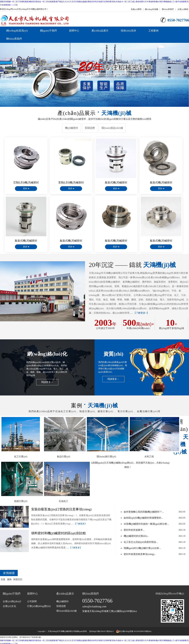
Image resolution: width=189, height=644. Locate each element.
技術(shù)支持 (128, 31)
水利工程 (149, 457)
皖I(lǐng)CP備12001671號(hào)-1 (102, 631)
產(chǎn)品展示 (100, 31)
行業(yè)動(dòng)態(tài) (39, 606)
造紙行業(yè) (21, 501)
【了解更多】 (80, 524)
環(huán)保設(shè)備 (112, 128)
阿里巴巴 (18, 579)
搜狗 (9, 579)
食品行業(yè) (63, 457)
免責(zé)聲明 (136, 9)
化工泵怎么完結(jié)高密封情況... (141, 542)
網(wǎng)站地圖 (151, 9)
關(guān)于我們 (48, 31)
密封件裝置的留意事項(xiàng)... (140, 554)
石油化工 (63, 501)
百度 (3, 579)
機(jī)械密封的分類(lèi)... (136, 536)
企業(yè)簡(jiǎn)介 (12, 601)
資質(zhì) (113, 354)
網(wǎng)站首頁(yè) (17, 31)
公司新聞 (32, 601)
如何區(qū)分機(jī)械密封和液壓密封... (143, 518)
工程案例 (153, 31)
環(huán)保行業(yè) (106, 457)
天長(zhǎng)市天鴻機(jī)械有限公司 (61, 631)
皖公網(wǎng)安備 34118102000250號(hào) (134, 631)
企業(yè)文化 (9, 606)
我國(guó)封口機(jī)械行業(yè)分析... (142, 548)
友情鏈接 (9, 573)
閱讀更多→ (47, 382)
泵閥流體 (90, 128)
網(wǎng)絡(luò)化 (47, 354)
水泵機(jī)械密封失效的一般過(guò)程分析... (146, 524)
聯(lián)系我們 (168, 9)
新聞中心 (74, 31)
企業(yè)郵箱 (183, 9)
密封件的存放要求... (134, 530)
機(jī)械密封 (72, 128)
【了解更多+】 (141, 313)
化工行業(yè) (21, 457)
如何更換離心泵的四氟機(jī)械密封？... (144, 512)
